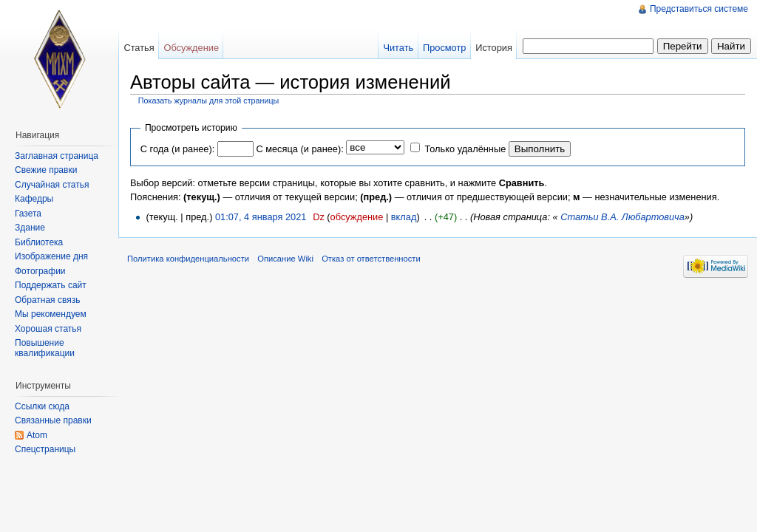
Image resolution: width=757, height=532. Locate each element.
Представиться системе (699, 9)
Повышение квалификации (45, 348)
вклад (404, 217)
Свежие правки (46, 170)
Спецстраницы (45, 449)
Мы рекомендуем (51, 314)
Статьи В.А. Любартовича (622, 217)
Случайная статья (52, 185)
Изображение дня (51, 256)
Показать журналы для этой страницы (209, 100)
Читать (398, 48)
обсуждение (357, 217)
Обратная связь (47, 300)
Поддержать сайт (51, 285)
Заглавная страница (57, 156)
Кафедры (34, 199)
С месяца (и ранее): (299, 149)
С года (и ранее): (177, 149)
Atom (37, 435)
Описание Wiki (285, 259)
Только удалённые (465, 149)
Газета (28, 214)
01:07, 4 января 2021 (261, 217)
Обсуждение (191, 48)
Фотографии (40, 271)
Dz (319, 217)
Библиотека (39, 242)
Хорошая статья (48, 329)
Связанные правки (53, 420)
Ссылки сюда (42, 406)
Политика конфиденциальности (188, 259)
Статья (139, 48)
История (494, 48)
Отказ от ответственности (371, 259)
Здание (30, 228)
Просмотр (444, 48)
